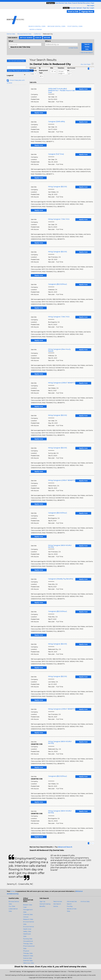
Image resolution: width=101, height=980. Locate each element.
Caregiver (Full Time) (56, 154)
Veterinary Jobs (29, 963)
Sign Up (42, 901)
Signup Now (87, 11)
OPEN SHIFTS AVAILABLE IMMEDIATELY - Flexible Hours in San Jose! (62, 90)
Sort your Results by (33, 69)
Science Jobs (27, 958)
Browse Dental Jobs (56, 26)
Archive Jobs (85, 901)
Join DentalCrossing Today (16, 61)
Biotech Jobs (28, 905)
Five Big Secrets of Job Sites (72, 909)
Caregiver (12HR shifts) (57, 122)
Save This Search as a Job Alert (20, 71)
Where (48, 41)
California (37, 34)
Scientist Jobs (28, 961)
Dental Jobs (11, 34)
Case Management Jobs (28, 910)
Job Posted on (71, 69)
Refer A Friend (36, 29)
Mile (52, 68)
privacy (13, 891)
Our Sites (12, 906)
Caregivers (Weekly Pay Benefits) (61, 579)
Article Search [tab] (26, 38)
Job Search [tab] (13, 38)
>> (93, 69)
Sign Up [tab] (38, 38)
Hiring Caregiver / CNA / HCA (59, 219)
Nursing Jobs (28, 939)
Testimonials (58, 901)
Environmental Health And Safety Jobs (29, 929)
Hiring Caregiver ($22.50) (58, 187)
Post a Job (73, 11)
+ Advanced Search (86, 52)
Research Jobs (28, 956)
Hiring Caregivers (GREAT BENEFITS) (62, 383)
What (11, 41)
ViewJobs (61, 68)
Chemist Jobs (28, 914)
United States (73, 48)
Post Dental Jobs (75, 26)
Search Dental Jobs (37, 26)
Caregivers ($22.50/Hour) (58, 284)
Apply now (83, 89)
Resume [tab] (47, 38)
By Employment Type (43, 70)
